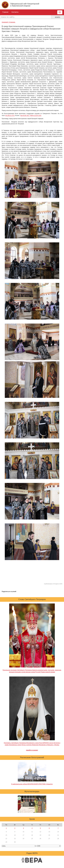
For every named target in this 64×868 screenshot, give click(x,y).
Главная (5, 12)
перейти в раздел (32, 750)
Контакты (15, 12)
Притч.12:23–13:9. (36, 116)
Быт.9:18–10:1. (25, 116)
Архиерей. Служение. (9, 22)
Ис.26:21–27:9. (10, 116)
